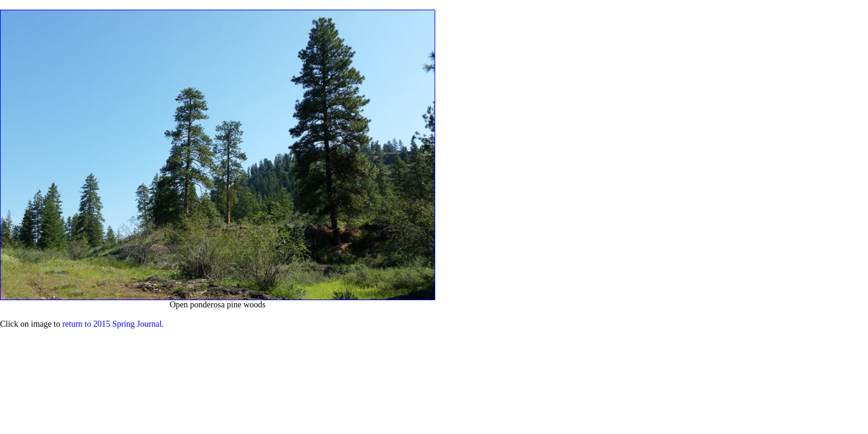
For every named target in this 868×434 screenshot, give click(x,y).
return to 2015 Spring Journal (112, 324)
